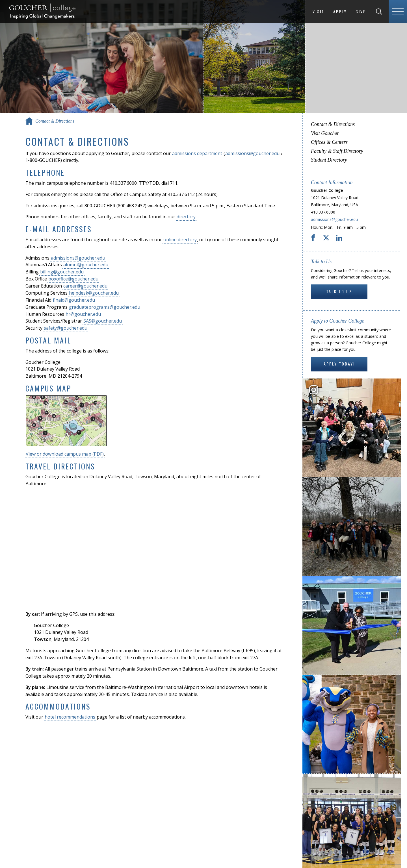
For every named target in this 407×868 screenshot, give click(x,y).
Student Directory (329, 160)
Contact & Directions (333, 124)
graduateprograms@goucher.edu (105, 307)
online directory (180, 240)
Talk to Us (339, 291)
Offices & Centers (329, 142)
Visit (319, 11)
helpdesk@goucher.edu (94, 293)
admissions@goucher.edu (252, 153)
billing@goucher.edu (62, 272)
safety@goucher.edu (66, 328)
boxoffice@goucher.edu (73, 279)
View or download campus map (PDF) (65, 454)
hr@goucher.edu (83, 314)
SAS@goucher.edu (103, 321)
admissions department (197, 153)
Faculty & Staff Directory (337, 151)
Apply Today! (339, 364)
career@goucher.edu (85, 286)
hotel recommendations (70, 717)
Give (361, 11)
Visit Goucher (325, 133)
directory (186, 217)
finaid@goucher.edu (74, 300)
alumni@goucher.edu (86, 265)
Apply (340, 11)
